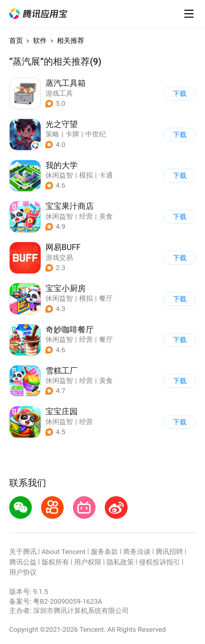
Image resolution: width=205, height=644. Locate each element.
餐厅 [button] (106, 298)
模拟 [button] (86, 175)
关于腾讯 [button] (23, 552)
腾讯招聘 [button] (169, 552)
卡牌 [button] (72, 134)
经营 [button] (86, 217)
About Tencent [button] (64, 552)
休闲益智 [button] (59, 175)
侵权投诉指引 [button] (159, 562)
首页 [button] (16, 41)
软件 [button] (40, 41)
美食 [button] (106, 217)
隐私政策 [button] (120, 562)
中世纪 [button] (96, 134)
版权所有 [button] (55, 562)
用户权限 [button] (88, 562)
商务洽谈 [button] (137, 552)
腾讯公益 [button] (23, 562)
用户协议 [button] (23, 572)
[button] (38, 14)
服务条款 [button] (104, 552)
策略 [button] (52, 134)
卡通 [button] (106, 175)
